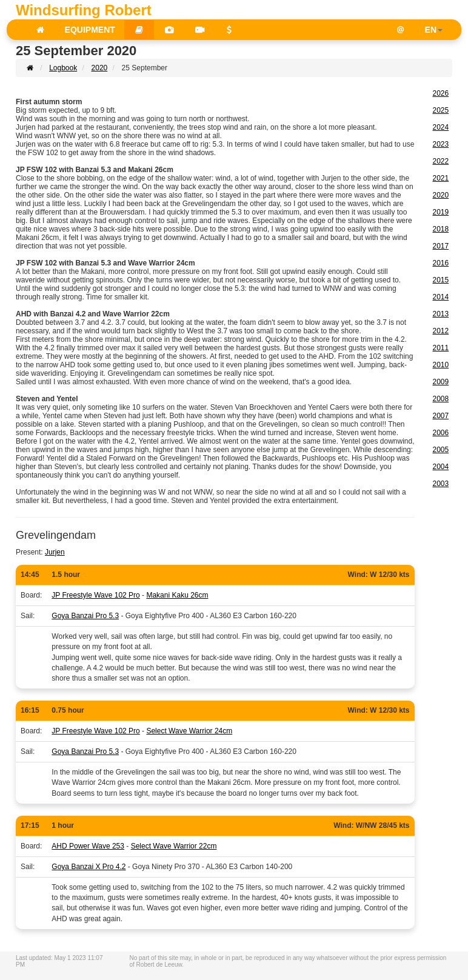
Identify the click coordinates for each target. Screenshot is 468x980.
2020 (100, 68)
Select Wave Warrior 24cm (189, 731)
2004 (441, 467)
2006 (441, 433)
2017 (441, 246)
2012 (441, 331)
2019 (441, 212)
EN (434, 30)
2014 (441, 297)
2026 (441, 93)
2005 (441, 450)
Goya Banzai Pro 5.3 (85, 616)
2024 (441, 127)
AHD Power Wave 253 (88, 846)
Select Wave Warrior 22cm (174, 846)
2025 (441, 110)
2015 (441, 280)
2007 (441, 416)
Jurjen (55, 552)
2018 (441, 229)
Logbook (63, 68)
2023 (441, 144)
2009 (441, 382)
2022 (441, 161)
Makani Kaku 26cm (177, 595)
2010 (441, 365)
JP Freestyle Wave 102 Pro (95, 595)
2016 (441, 263)
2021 (441, 178)
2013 (441, 314)
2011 (441, 348)
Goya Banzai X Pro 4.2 (89, 867)
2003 (441, 484)
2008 (441, 399)
